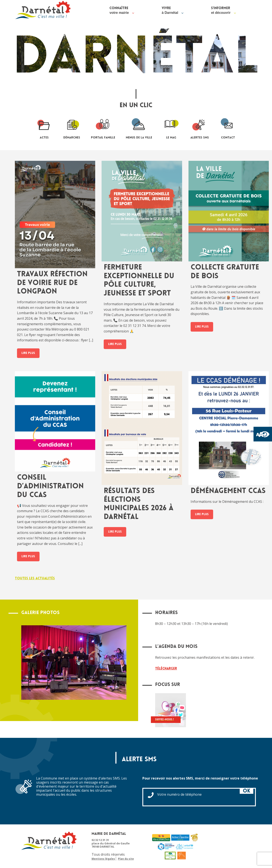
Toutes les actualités (35, 579)
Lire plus (28, 353)
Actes (44, 128)
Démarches (72, 128)
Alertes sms (200, 128)
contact (228, 128)
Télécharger (166, 669)
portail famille (103, 128)
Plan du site (126, 859)
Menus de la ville (139, 128)
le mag (171, 128)
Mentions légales (103, 859)
